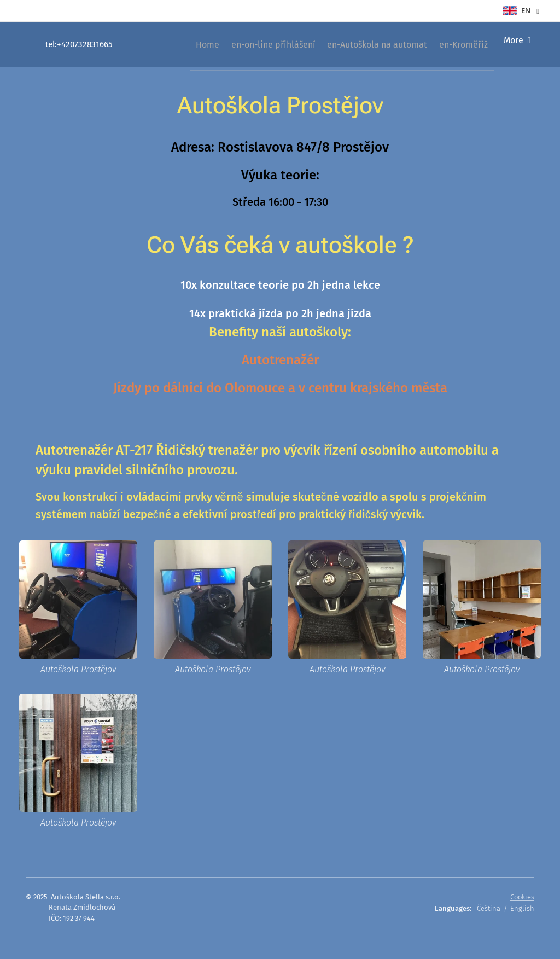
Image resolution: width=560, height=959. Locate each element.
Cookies (522, 897)
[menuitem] (180, 44)
